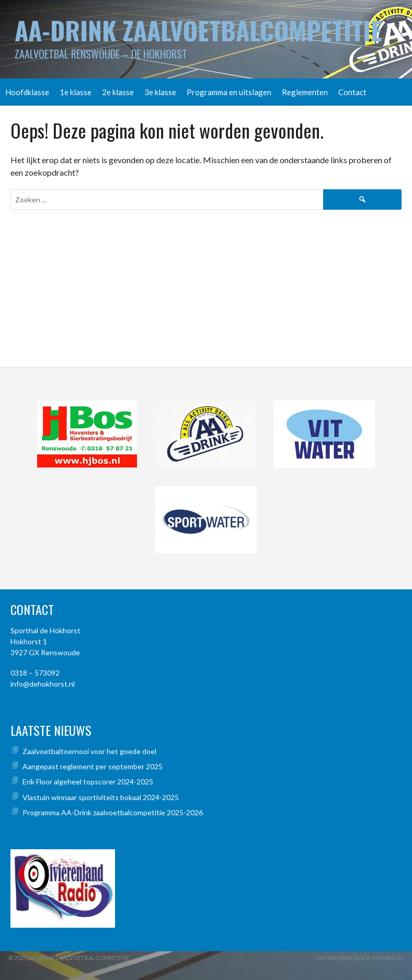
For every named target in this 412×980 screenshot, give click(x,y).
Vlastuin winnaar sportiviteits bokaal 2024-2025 (101, 797)
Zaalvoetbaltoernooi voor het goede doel (89, 751)
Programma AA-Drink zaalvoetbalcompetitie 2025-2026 (113, 812)
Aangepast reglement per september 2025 (93, 766)
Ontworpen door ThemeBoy (359, 958)
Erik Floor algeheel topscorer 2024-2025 (88, 782)
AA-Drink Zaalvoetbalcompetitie (198, 30)
